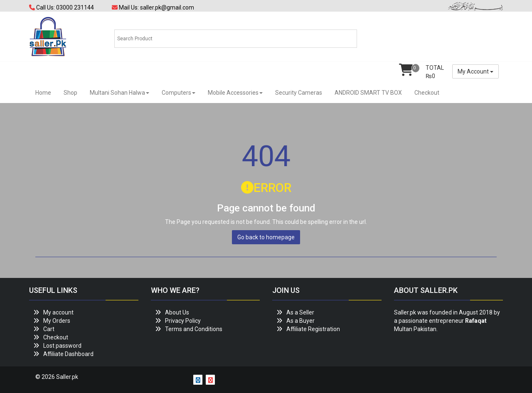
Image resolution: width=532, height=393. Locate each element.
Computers (179, 93)
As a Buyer (300, 321)
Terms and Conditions (194, 329)
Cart (49, 329)
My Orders (57, 321)
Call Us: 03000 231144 (62, 7)
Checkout (427, 93)
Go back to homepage (266, 237)
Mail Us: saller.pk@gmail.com (153, 7)
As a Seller (300, 312)
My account (58, 312)
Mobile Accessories (235, 93)
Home (43, 93)
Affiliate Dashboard (68, 354)
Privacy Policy (183, 321)
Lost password (62, 346)
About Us (177, 312)
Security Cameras (299, 93)
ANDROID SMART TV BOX (368, 93)
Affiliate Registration (313, 329)
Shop (70, 93)
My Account (475, 71)
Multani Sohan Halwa (119, 93)
